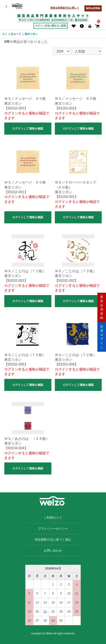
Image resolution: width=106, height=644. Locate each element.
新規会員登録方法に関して (65, 8)
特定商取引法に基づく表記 (53, 540)
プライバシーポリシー (53, 529)
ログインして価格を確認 (28, 128)
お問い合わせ (53, 551)
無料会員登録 (93, 8)
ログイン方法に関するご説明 (51, 26)
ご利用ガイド (53, 518)
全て (5, 34)
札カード (16, 34)
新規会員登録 (102, 307)
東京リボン (31, 34)
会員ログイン (102, 337)
